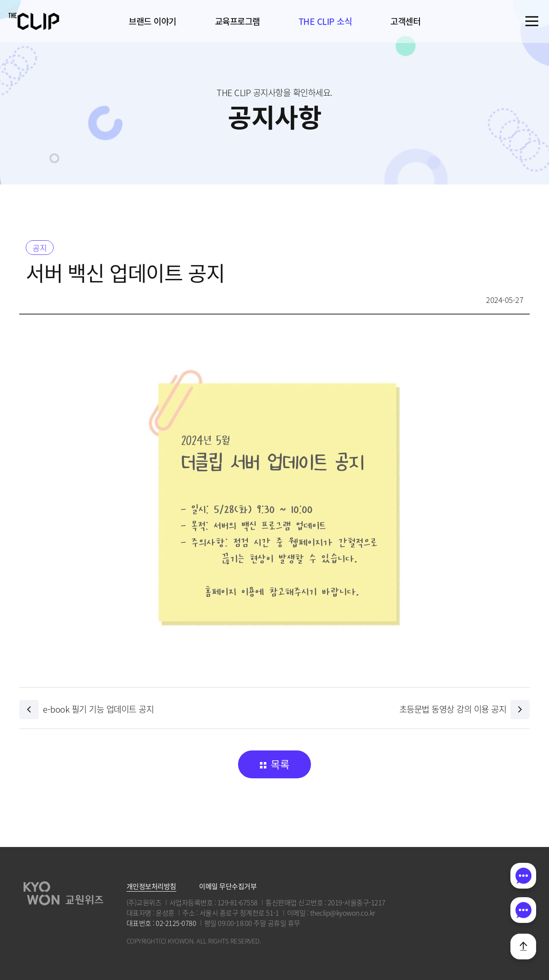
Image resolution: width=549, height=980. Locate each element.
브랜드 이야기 (152, 21)
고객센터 (405, 21)
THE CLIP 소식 (325, 21)
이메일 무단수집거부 (228, 886)
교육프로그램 (237, 21)
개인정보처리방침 (151, 886)
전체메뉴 (532, 21)
